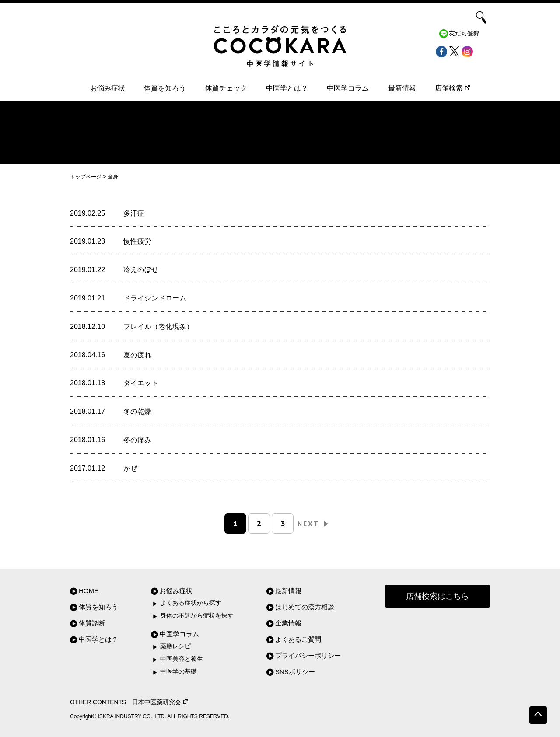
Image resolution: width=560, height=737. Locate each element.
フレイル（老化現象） (158, 327)
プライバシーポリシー (308, 655)
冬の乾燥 (137, 411)
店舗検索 (452, 88)
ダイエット (141, 383)
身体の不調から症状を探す (197, 616)
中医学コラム (348, 88)
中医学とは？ (287, 88)
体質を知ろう (165, 88)
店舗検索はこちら (437, 596)
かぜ (130, 468)
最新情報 (402, 88)
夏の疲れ (137, 355)
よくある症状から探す (191, 603)
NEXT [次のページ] (314, 524)
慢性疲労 (137, 241)
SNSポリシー (295, 672)
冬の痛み (137, 440)
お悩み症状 (108, 88)
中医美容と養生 (182, 659)
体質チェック (226, 88)
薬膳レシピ (175, 646)
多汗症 (134, 213)
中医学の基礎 (178, 672)
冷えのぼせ (141, 270)
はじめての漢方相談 (305, 607)
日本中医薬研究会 (160, 702)
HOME (89, 591)
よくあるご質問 (298, 639)
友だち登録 (464, 33)
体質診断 (92, 623)
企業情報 (288, 623)
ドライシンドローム (155, 298)
